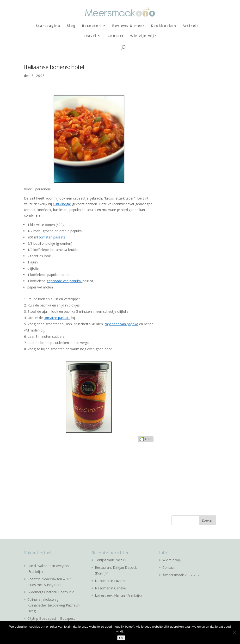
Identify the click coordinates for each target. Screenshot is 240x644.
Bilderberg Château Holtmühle (51, 592)
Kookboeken (164, 26)
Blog (71, 26)
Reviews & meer (128, 26)
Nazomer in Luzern (110, 581)
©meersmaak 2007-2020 (182, 575)
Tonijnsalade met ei (110, 560)
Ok (121, 638)
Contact (116, 36)
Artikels (191, 26)
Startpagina (48, 26)
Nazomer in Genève (110, 588)
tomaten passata (52, 237)
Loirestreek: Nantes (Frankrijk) (118, 595)
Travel (90, 36)
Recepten (92, 26)
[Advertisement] (206, 94)
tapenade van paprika (65, 281)
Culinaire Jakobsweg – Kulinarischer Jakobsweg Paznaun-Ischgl (54, 605)
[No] (234, 632)
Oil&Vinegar (62, 204)
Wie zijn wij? (143, 36)
